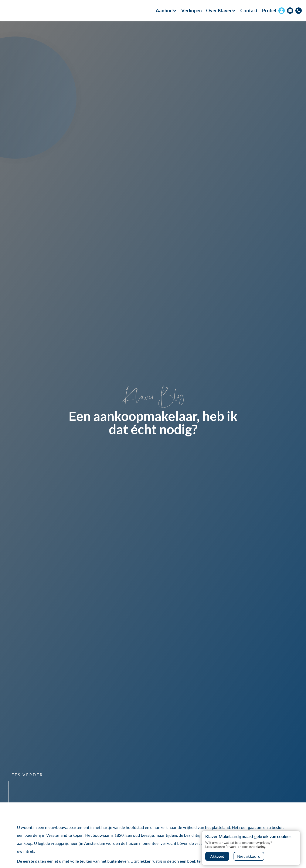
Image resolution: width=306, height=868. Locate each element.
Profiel (269, 11)
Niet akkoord (249, 856)
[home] (28, 11)
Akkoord (217, 856)
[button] (164, 11)
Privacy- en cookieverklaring (245, 847)
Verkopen (192, 11)
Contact (249, 11)
